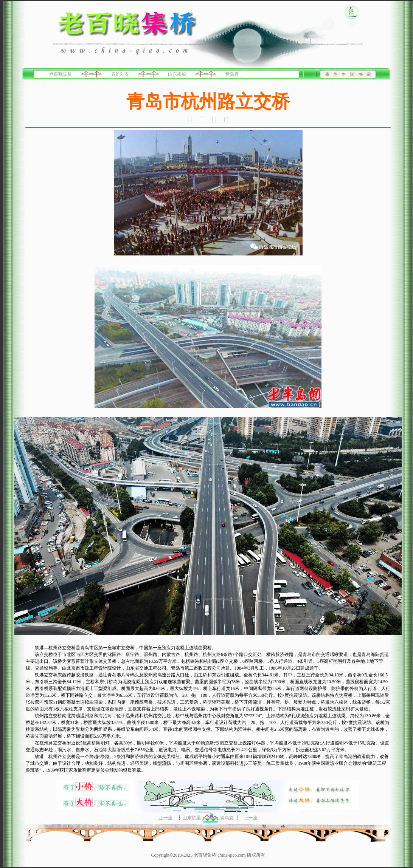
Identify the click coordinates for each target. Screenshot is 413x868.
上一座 (166, 818)
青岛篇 (232, 74)
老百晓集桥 (61, 74)
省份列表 (120, 74)
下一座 (251, 818)
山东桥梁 (177, 74)
